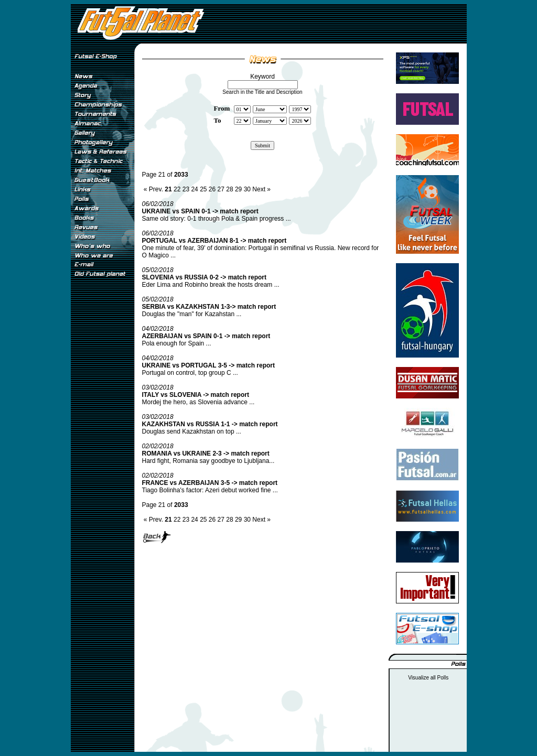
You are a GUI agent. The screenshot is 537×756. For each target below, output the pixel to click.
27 (221, 189)
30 (247, 189)
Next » (261, 189)
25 (203, 189)
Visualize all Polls (428, 678)
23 (186, 189)
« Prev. (153, 189)
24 (194, 189)
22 (177, 189)
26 (212, 189)
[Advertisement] (102, 456)
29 (238, 189)
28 (229, 189)
